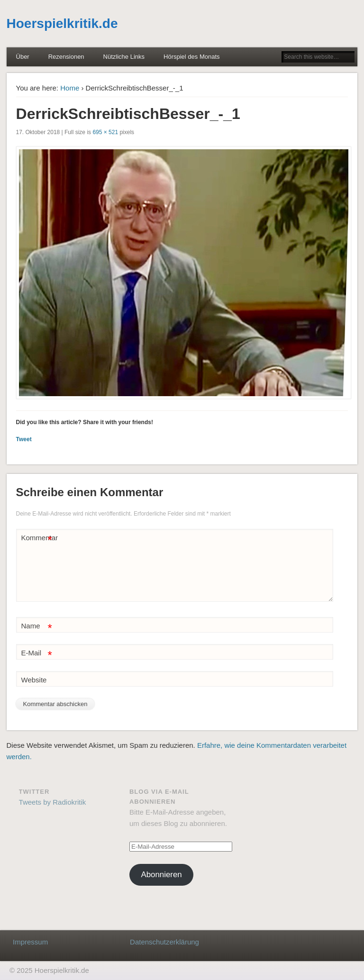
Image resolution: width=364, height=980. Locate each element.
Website (34, 680)
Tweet (24, 439)
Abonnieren (161, 875)
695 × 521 (105, 132)
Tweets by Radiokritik (53, 802)
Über (23, 57)
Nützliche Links (124, 57)
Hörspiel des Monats (192, 57)
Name (37, 626)
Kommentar (38, 538)
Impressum (30, 942)
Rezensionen (66, 57)
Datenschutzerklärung (164, 942)
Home (70, 88)
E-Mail (37, 653)
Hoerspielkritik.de (62, 23)
